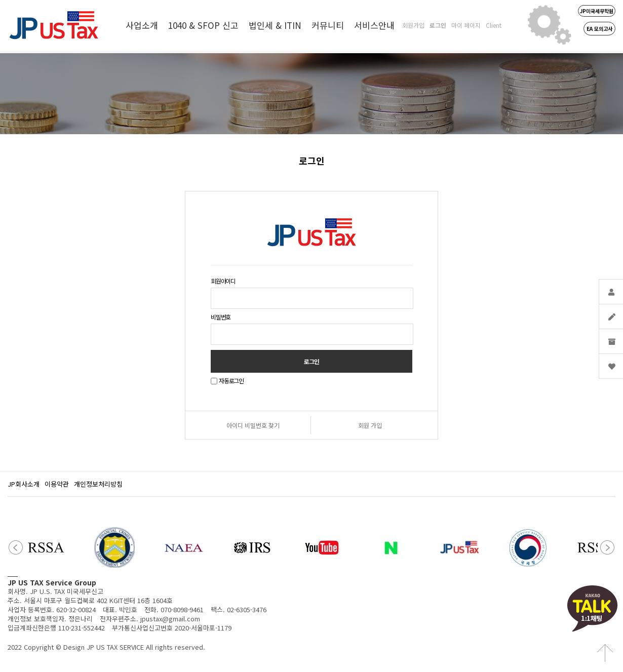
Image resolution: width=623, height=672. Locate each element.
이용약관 (57, 484)
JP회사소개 (24, 484)
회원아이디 (223, 281)
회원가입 (413, 25)
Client (494, 25)
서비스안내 (374, 25)
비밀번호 (221, 317)
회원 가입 (370, 425)
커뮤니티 (328, 25)
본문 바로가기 (0, 0)
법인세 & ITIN (275, 25)
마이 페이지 (466, 25)
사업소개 (142, 25)
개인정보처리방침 (98, 484)
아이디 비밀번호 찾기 (253, 425)
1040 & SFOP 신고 (203, 25)
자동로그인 (231, 381)
